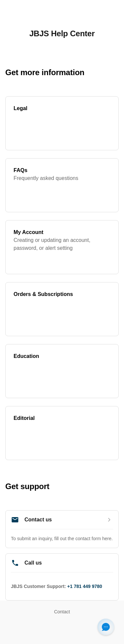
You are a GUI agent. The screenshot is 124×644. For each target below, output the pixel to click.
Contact (62, 612)
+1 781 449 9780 (85, 586)
